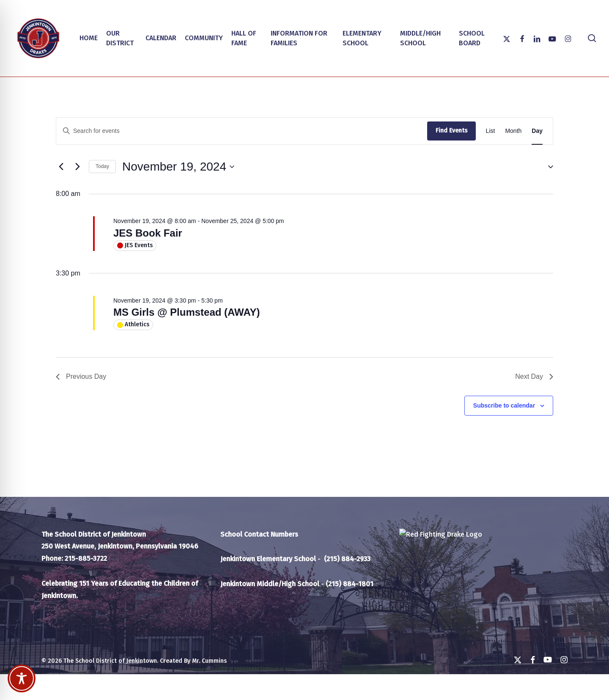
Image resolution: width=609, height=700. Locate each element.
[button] (547, 167)
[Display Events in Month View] (513, 131)
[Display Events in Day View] (537, 131)
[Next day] (77, 167)
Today (102, 166)
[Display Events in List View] (491, 131)
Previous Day (81, 376)
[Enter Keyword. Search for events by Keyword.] (242, 131)
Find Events (451, 131)
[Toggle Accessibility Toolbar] (22, 678)
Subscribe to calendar (504, 405)
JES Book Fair (148, 233)
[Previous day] (61, 167)
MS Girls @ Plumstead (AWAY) (187, 312)
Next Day (534, 376)
